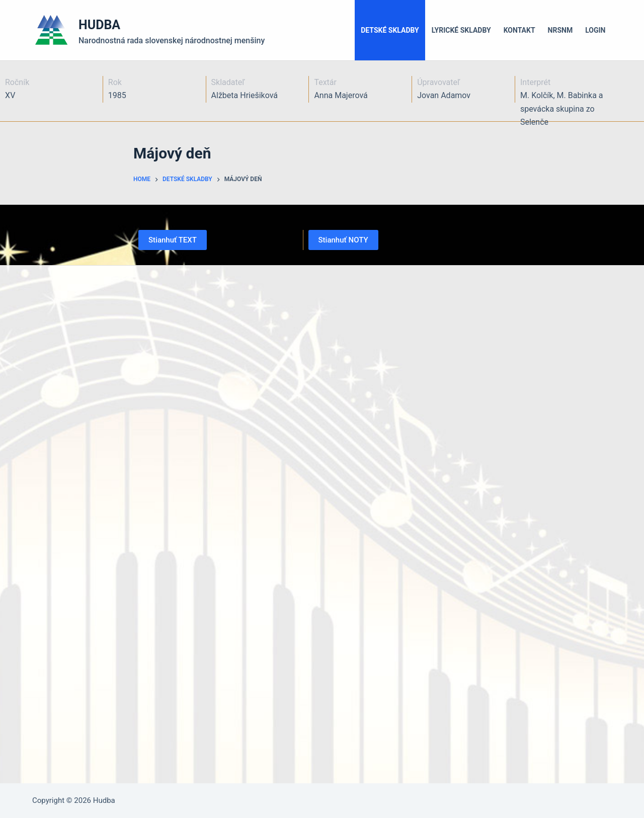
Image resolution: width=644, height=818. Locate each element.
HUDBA (99, 25)
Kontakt (519, 30)
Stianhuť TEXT (173, 240)
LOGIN (595, 30)
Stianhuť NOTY (343, 240)
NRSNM (560, 30)
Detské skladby (390, 30)
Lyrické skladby (461, 30)
